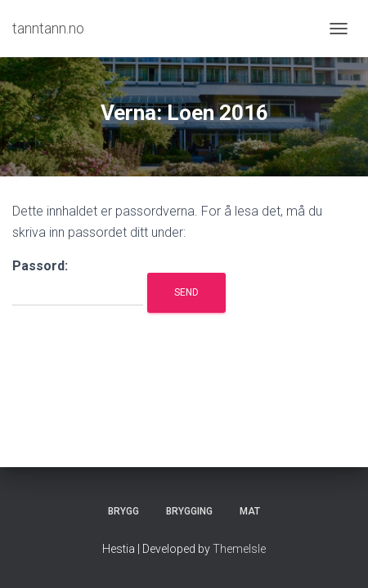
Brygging (189, 511)
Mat (250, 511)
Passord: (78, 282)
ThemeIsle (239, 549)
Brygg (123, 511)
